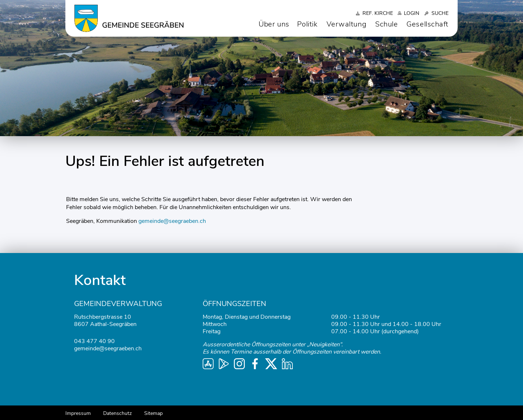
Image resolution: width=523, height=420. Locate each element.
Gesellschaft (427, 24)
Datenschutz (117, 413)
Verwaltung (347, 24)
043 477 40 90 (94, 341)
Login (411, 13)
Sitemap (153, 413)
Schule (386, 24)
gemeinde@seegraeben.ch (172, 221)
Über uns (274, 24)
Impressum (78, 413)
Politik (307, 24)
